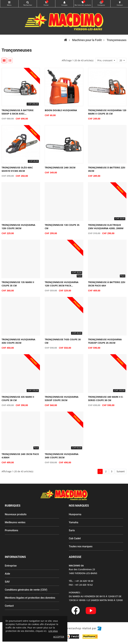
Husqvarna (75, 514)
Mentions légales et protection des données (30, 598)
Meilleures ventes (15, 522)
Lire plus (53, 631)
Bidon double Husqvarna (61, 110)
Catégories (9, 2)
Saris (72, 530)
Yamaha (74, 522)
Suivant (121, 471)
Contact (9, 606)
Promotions (11, 530)
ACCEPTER (59, 637)
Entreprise (11, 566)
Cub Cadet (75, 538)
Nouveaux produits (16, 514)
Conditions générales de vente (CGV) (26, 590)
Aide (7, 574)
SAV (7, 582)
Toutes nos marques (81, 546)
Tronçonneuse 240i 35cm (60, 167)
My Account (64, 2)
